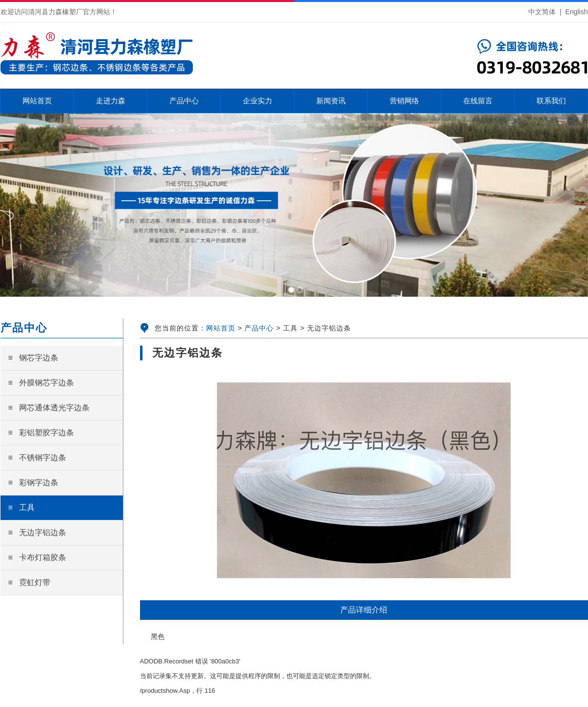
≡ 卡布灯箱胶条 (37, 557)
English (577, 12)
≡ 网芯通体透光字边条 (49, 408)
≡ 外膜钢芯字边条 (41, 383)
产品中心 (259, 328)
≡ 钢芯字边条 (34, 358)
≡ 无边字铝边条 (37, 532)
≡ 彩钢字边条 (34, 483)
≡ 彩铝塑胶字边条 (41, 433)
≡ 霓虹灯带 (30, 582)
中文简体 (542, 12)
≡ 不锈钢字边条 (37, 458)
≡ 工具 (22, 507)
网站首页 (221, 328)
